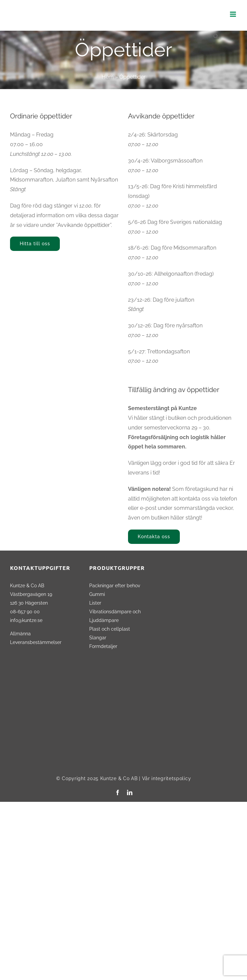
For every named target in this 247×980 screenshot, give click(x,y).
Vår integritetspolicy (167, 778)
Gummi (97, 594)
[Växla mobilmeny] (233, 14)
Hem (108, 77)
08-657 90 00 (25, 611)
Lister (95, 603)
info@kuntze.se (26, 620)
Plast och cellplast (110, 629)
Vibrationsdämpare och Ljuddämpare (115, 616)
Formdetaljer (103, 646)
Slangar (98, 637)
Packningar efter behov (115, 585)
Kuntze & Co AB (119, 778)
